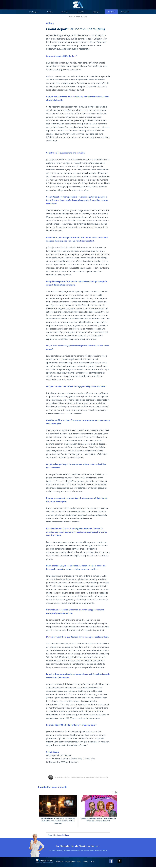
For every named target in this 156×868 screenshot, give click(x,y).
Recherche (125, 12)
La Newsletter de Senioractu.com (78, 847)
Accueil (71, 17)
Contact (95, 862)
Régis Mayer (61, 777)
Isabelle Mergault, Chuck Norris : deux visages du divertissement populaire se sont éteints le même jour (58, 821)
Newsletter (111, 12)
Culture (85, 17)
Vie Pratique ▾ (34, 12)
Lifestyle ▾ (97, 12)
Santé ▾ (50, 12)
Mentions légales (71, 862)
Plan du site (60, 862)
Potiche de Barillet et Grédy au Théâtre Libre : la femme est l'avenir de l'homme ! (98, 819)
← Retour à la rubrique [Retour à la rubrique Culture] (58, 836)
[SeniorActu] (78, 5)
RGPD (81, 862)
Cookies (88, 862)
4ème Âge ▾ (65, 12)
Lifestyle (78, 17)
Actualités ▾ (81, 12)
